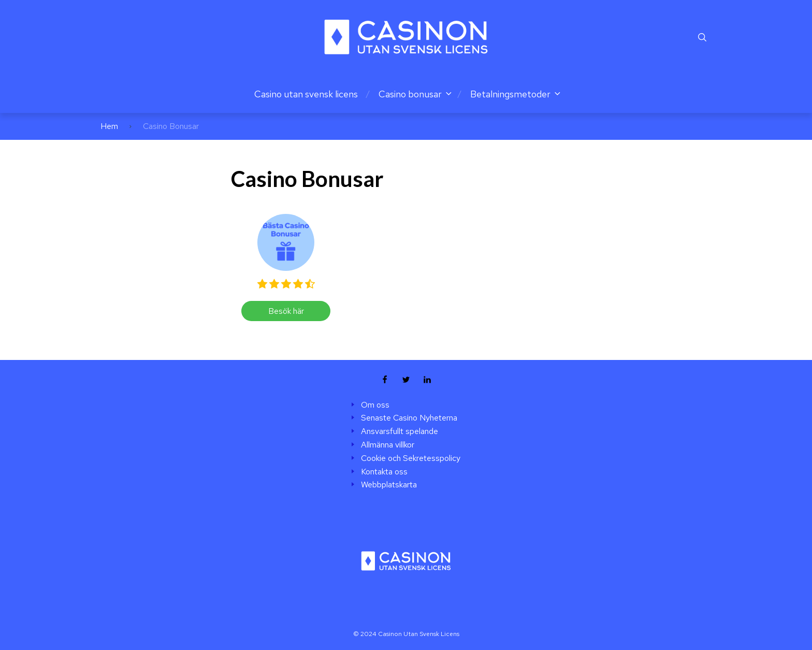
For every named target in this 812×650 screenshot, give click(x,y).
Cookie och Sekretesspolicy (411, 458)
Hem (109, 126)
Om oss (375, 405)
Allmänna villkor (388, 445)
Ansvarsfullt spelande (400, 431)
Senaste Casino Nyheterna (409, 418)
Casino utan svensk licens (306, 94)
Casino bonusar (410, 94)
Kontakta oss (384, 472)
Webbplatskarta (389, 485)
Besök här (286, 311)
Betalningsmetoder (510, 94)
